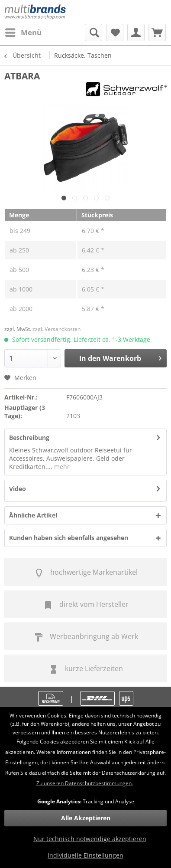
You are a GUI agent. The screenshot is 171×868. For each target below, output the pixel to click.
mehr (61, 467)
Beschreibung (29, 437)
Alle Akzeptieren (86, 818)
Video (18, 489)
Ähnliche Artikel (33, 515)
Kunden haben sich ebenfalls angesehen (69, 538)
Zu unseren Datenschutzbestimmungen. (85, 783)
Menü (23, 31)
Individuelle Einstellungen (85, 855)
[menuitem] (23, 33)
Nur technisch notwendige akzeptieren (90, 839)
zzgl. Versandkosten (56, 329)
